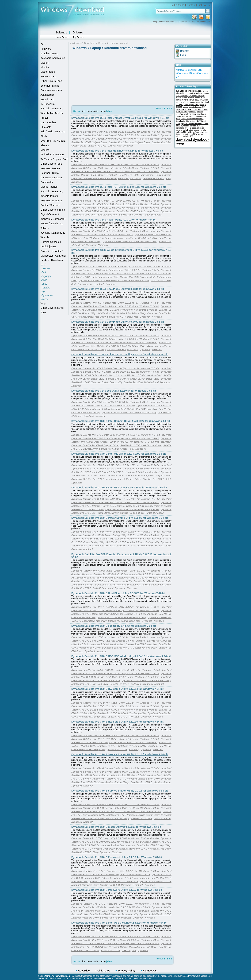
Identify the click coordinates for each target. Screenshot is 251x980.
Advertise (84, 971)
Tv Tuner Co (48, 104)
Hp (43, 291)
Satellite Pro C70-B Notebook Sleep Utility (93, 849)
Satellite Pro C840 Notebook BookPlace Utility (121, 313)
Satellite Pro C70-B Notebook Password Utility (114, 881)
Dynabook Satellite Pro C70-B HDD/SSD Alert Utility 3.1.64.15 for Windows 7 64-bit (121, 656)
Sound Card (47, 99)
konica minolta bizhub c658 (190, 129)
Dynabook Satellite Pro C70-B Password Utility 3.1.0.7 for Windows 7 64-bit (117, 890)
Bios (43, 44)
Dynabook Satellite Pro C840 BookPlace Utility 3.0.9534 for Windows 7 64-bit (118, 289)
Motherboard (48, 72)
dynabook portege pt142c (187, 109)
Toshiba (46, 288)
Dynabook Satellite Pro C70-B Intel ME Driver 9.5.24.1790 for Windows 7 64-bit (119, 454)
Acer (44, 280)
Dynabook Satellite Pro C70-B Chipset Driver (95, 445)
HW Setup (134, 717)
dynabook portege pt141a (189, 91)
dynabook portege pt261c (187, 134)
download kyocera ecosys (187, 128)
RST (141, 215)
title (84, 111)
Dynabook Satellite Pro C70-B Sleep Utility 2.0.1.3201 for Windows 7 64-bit (116, 827)
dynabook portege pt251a (192, 126)
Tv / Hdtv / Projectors (53, 155)
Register (185, 51)
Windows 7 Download (83, 43)
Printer (44, 118)
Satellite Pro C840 (97, 146)
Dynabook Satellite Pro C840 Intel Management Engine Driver (106, 178)
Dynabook (47, 295)
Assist (82, 245)
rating (103, 111)
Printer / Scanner (50, 205)
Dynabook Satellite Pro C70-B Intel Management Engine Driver (106, 479)
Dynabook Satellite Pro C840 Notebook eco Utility (129, 413)
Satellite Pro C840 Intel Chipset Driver (130, 142)
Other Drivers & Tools (53, 210)
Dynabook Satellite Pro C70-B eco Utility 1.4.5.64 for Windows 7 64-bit (114, 626)
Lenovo (46, 268)
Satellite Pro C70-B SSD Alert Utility (90, 684)
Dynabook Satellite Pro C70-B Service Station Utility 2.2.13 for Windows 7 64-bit (120, 791)
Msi (43, 265)
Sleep (96, 852)
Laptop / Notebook (52, 260)
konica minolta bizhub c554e (188, 116)
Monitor (45, 67)
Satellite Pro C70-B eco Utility (142, 644)
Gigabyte (47, 276)
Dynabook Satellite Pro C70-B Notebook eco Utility (130, 648)
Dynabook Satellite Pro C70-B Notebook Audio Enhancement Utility (133, 585)
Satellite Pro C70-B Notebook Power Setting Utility (133, 542)
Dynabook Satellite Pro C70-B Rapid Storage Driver (132, 509)
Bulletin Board (151, 382)
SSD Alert (136, 684)
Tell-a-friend (178, 5)
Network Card (48, 76)
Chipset (112, 146)
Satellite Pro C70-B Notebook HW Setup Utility (122, 713)
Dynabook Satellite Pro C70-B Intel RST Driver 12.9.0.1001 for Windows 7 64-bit (119, 488)
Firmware (46, 49)
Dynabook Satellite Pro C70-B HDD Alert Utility (96, 680)
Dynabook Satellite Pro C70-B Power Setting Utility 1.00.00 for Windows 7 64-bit (120, 518)
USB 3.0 (126, 950)
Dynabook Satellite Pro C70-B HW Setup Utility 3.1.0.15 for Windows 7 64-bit (117, 722)
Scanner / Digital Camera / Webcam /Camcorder (51, 90)
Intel (119, 146)
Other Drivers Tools (52, 164)
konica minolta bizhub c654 (192, 119)
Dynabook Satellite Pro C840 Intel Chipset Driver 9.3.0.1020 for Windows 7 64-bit (120, 118)
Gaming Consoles (51, 242)
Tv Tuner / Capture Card (54, 159)
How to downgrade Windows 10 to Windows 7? (192, 73)
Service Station (162, 782)
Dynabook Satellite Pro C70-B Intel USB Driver (133, 947)
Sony (44, 284)
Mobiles (45, 150)
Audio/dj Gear (48, 246)
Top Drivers (78, 37)
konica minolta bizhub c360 (194, 107)
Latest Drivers (62, 37)
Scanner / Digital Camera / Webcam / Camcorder (52, 178)
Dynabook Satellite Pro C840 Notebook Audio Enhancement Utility (114, 281)
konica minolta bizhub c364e (192, 92)
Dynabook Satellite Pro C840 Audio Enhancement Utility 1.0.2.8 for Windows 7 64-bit (116, 267)
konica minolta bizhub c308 (188, 100)
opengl (185, 95)
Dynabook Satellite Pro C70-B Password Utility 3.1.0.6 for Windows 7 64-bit (117, 857)
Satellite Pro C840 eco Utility (142, 409)
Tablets (45, 228)
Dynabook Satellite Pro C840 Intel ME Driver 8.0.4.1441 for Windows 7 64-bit (117, 151)
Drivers (78, 32)
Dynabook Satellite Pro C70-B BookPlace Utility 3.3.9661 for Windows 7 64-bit (118, 593)
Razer (45, 299)
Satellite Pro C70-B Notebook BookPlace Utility (122, 617)
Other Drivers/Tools (52, 81)
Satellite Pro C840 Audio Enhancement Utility (95, 277)
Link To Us (204, 5)
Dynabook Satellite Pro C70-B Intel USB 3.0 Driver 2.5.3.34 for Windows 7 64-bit (119, 923)
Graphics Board (50, 53)
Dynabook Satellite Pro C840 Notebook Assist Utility (130, 242)
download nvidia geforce (186, 121)
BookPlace (133, 317)
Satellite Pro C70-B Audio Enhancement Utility (107, 581)
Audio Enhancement (82, 284)
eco (80, 416)
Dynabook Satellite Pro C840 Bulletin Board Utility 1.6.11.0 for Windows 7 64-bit (120, 354)
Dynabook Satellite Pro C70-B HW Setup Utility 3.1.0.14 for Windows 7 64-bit (117, 689)
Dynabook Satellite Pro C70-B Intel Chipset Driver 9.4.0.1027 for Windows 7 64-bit (121, 421)
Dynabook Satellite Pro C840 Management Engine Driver (139, 175)
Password (126, 885)
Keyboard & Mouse (52, 200)
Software (61, 32)
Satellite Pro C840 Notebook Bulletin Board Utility (133, 379)
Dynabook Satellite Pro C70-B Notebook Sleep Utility (143, 849)
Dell (44, 272)
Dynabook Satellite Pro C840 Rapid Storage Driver (132, 211)
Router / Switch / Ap (52, 223)
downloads (93, 111)
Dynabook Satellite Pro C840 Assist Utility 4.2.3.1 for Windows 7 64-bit (114, 220)
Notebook (103, 245)
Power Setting (163, 546)
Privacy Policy (127, 971)
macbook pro (195, 102)
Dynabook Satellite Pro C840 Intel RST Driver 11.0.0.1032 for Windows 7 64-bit (119, 187)
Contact (191, 5)
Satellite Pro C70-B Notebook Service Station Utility (133, 779)
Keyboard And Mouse (53, 58)
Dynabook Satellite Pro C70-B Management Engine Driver (139, 476)
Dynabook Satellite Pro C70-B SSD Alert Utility (146, 680)
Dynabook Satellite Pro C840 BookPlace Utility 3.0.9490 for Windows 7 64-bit (118, 322)
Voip (43, 303)
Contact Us (150, 971)
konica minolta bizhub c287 (190, 135)
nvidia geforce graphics (197, 132)
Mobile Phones (49, 187)
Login (183, 55)
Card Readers (49, 122)
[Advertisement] (92, 77)
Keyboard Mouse (50, 168)
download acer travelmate (194, 114)
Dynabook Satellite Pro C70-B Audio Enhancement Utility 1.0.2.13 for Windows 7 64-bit (121, 571)
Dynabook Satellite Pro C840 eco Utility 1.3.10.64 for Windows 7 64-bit (114, 391)
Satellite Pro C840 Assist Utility (141, 238)
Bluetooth (46, 127)
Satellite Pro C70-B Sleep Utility (154, 845)
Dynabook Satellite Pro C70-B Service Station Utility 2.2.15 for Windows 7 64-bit (120, 754)
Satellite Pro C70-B (109, 449)
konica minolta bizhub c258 (193, 98)
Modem (45, 63)
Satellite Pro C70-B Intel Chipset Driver (141, 445)
